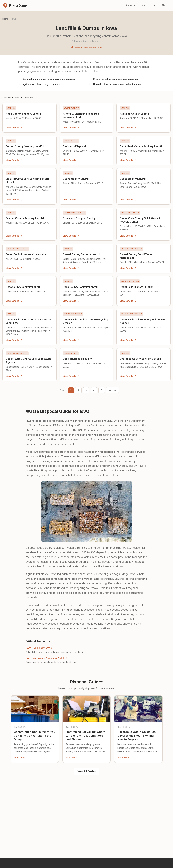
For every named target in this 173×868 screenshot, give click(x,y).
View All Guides (87, 771)
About (165, 5)
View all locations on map (87, 47)
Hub (154, 5)
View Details (14, 128)
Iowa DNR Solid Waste (40, 648)
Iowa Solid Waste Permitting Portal (46, 658)
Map (144, 5)
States (131, 5)
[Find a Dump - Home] (15, 5)
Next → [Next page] (112, 390)
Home (5, 19)
